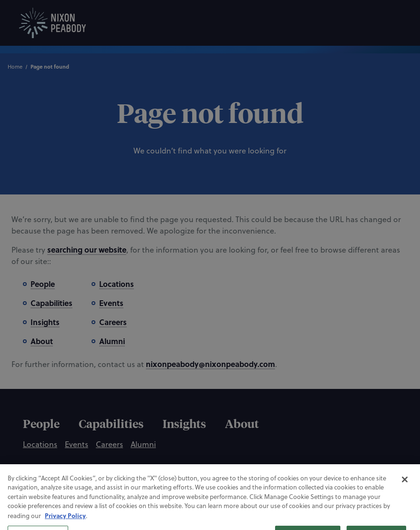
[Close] (405, 496)
